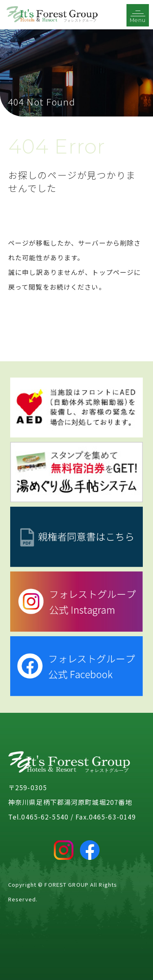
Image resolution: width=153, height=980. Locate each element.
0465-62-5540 (45, 817)
